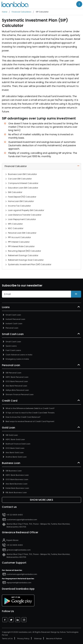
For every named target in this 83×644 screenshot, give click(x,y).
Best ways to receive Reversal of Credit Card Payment (30, 421)
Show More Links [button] (41, 500)
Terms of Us (7, 639)
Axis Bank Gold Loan (15, 452)
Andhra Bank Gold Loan (16, 457)
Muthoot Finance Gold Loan (18, 444)
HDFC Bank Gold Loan (15, 439)
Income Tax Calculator (19, 206)
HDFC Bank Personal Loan (17, 377)
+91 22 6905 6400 (15, 515)
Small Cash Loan (13, 315)
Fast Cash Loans (13, 350)
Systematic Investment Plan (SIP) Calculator (30, 264)
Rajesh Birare (12, 540)
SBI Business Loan (14, 471)
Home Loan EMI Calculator (21, 201)
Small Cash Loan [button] (13, 334)
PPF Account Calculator (19, 237)
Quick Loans (11, 346)
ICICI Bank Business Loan (17, 479)
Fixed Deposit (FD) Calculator (22, 197)
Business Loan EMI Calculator (22, 174)
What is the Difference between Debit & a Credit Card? (30, 408)
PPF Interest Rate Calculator (21, 246)
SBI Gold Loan (12, 435)
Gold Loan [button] (9, 428)
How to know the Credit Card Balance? (23, 417)
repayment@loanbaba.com (19, 582)
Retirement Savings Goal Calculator (26, 260)
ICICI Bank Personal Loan (17, 381)
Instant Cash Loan (14, 324)
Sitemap (38, 639)
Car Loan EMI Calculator (20, 179)
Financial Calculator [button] (16, 166)
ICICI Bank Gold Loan (15, 448)
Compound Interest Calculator (23, 183)
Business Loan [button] (11, 463)
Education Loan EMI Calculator (23, 188)
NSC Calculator (16, 228)
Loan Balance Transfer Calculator (25, 215)
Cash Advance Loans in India (19, 355)
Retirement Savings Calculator (23, 255)
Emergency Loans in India (17, 359)
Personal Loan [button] (11, 365)
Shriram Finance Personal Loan (20, 394)
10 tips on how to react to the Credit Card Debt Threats (30, 413)
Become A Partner (54, 639)
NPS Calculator (15, 224)
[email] (37, 294)
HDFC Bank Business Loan (17, 475)
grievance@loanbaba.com (19, 550)
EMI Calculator (15, 192)
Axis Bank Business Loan (17, 484)
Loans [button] (6, 307)
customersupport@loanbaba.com (22, 520)
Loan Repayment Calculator (22, 219)
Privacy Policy (23, 639)
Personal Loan (12, 328)
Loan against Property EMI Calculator (26, 210)
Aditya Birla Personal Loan (17, 390)
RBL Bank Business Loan (16, 492)
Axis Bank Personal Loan (16, 386)
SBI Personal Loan (13, 373)
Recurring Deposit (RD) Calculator (24, 251)
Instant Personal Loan (15, 319)
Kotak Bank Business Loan (17, 488)
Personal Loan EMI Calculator (22, 233)
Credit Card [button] (10, 401)
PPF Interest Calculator (19, 242)
